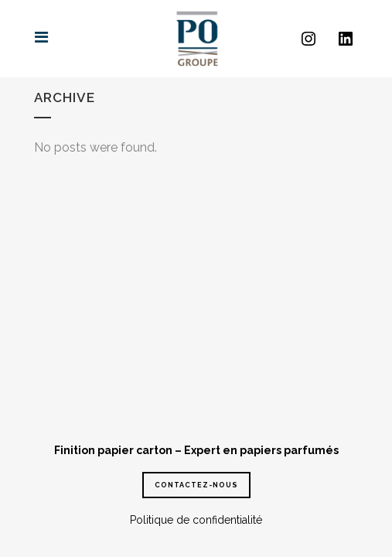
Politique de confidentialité (196, 520)
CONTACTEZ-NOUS (196, 485)
